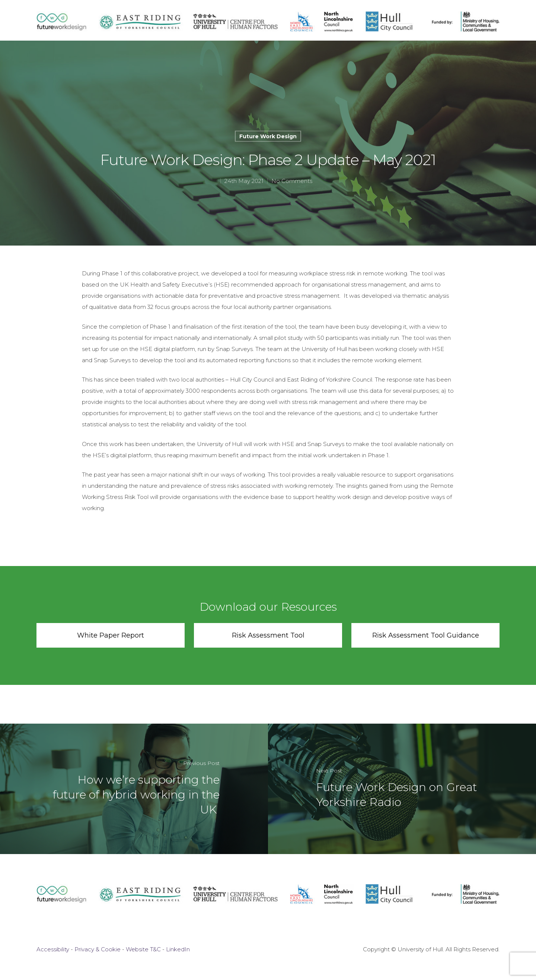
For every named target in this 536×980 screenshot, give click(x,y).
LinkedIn (178, 949)
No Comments (292, 181)
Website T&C (143, 949)
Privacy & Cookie (98, 949)
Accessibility (53, 949)
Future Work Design (268, 136)
